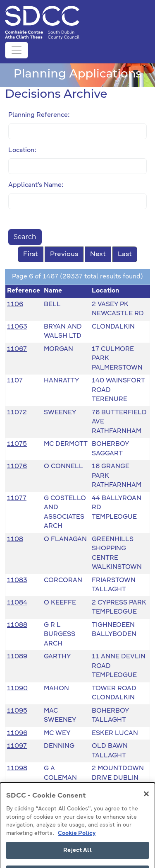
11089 (17, 656)
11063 (17, 327)
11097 (17, 746)
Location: (22, 150)
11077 (17, 498)
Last (125, 254)
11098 (17, 768)
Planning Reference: (39, 115)
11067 (17, 349)
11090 (17, 688)
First (31, 254)
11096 (17, 733)
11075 (17, 444)
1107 (15, 381)
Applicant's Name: (36, 185)
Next (98, 254)
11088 (17, 625)
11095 (17, 711)
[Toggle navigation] (17, 50)
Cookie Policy (77, 844)
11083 (17, 580)
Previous (64, 254)
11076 (17, 466)
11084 (17, 603)
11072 (17, 412)
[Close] (146, 805)
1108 (15, 539)
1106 (15, 304)
